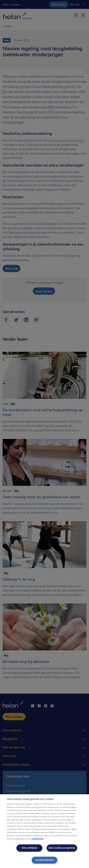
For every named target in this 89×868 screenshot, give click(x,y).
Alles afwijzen (29, 848)
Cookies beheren (45, 860)
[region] (44, 831)
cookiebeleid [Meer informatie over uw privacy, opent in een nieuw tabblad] (37, 839)
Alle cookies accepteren (62, 848)
